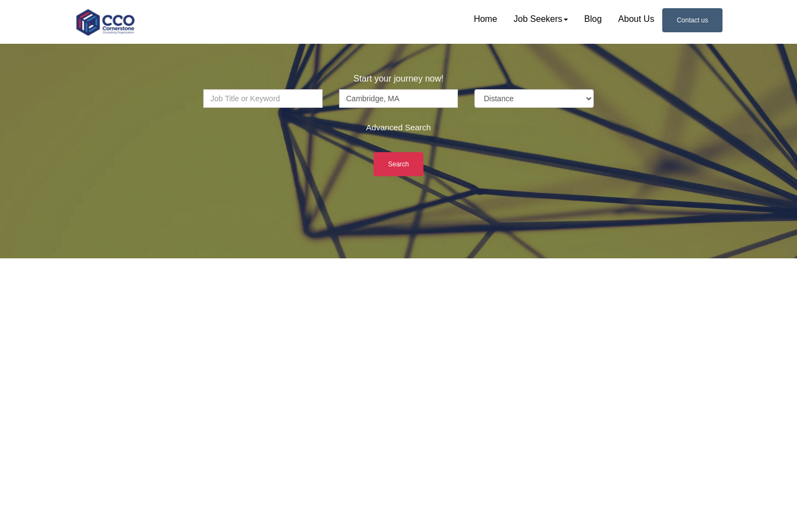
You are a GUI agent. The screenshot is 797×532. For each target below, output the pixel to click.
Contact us (692, 20)
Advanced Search (398, 127)
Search (398, 164)
